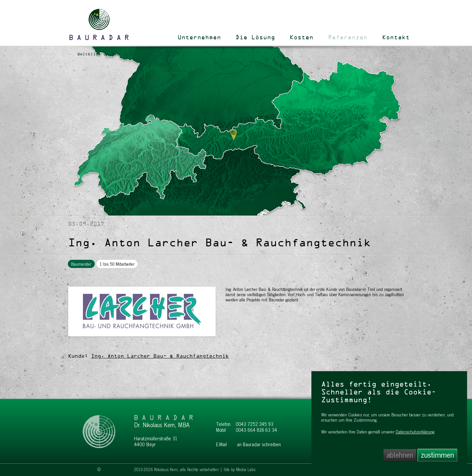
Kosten (302, 38)
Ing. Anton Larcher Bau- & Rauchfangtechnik (160, 356)
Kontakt (396, 38)
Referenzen (348, 38)
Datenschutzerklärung (415, 432)
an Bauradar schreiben (259, 445)
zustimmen (437, 455)
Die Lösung (255, 38)
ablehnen (400, 455)
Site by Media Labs (239, 470)
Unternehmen (199, 38)
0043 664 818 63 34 (256, 430)
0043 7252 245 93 (255, 424)
